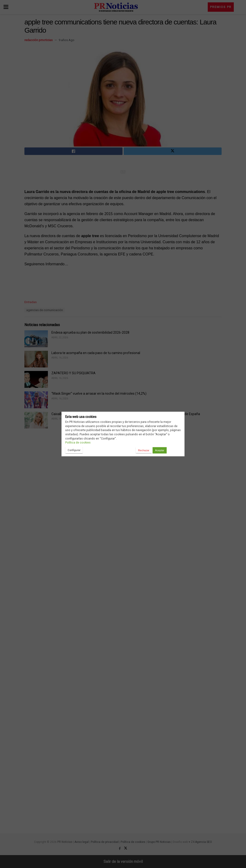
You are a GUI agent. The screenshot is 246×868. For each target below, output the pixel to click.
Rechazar (144, 450)
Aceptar (160, 450)
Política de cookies (78, 442)
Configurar (74, 450)
